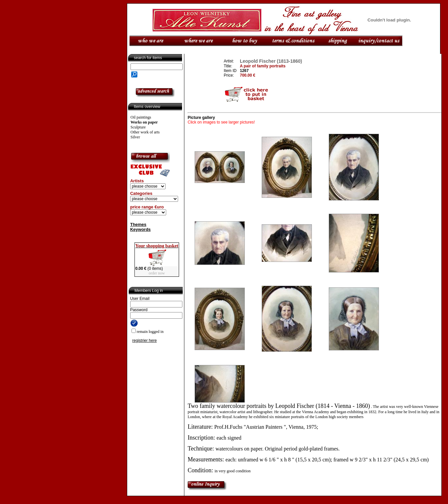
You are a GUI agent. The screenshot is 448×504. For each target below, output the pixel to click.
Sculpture (138, 127)
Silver (135, 137)
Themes (138, 224)
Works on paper (144, 122)
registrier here (144, 341)
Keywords (140, 229)
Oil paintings (141, 117)
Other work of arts (145, 132)
